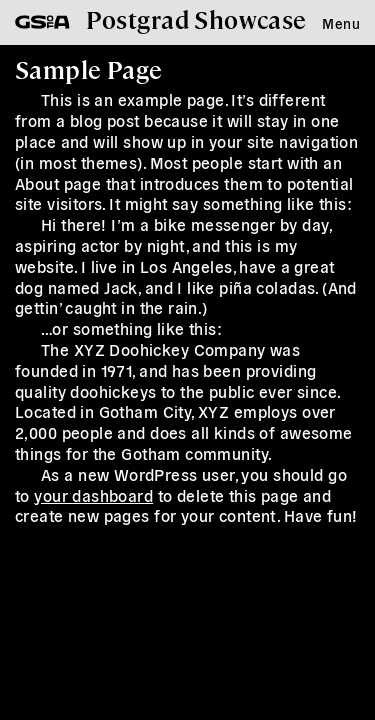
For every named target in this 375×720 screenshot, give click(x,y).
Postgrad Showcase (196, 19)
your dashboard (93, 495)
